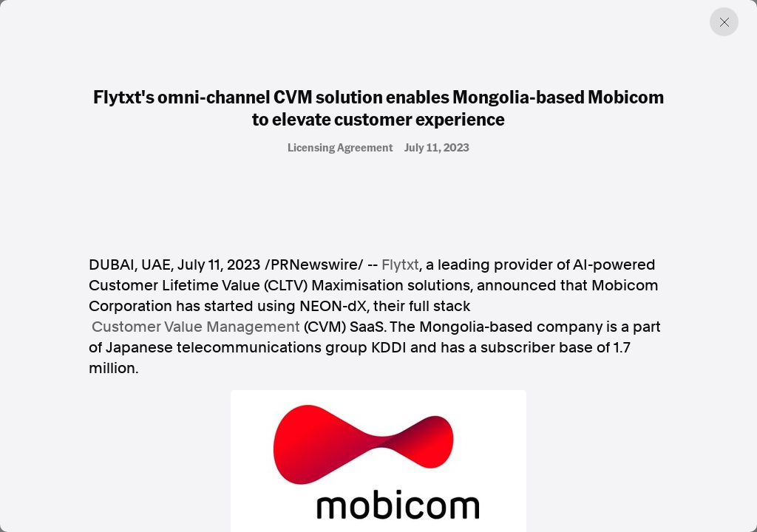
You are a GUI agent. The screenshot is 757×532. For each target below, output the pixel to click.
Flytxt (400, 265)
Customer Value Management (196, 327)
